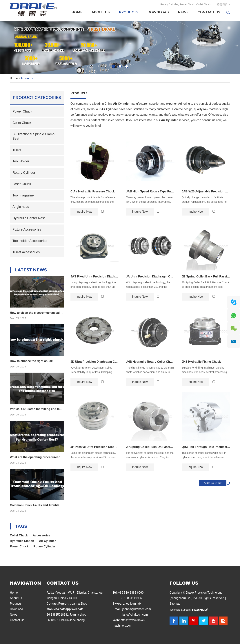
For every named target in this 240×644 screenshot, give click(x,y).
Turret (17, 150)
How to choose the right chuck (31, 361)
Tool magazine (23, 195)
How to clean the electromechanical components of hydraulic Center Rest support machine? (37, 313)
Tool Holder (21, 161)
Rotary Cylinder (169, 4)
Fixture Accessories (27, 229)
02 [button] (120, 66)
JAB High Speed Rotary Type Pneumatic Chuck (150, 191)
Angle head (21, 207)
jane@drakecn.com (135, 615)
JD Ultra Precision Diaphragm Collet (95, 362)
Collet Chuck (204, 4)
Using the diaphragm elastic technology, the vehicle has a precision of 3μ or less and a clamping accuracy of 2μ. (93, 457)
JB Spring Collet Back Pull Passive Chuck (206, 276)
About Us (101, 12)
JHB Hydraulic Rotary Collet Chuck (150, 362)
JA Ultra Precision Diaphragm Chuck (150, 276)
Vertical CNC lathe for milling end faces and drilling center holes (37, 409)
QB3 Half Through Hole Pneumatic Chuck (206, 447)
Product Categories (37, 98)
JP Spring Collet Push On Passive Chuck (150, 447)
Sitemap (175, 604)
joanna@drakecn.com (137, 609)
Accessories (41, 535)
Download (158, 12)
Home (77, 12)
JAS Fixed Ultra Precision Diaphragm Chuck (95, 276)
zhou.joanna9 (132, 604)
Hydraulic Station (22, 541)
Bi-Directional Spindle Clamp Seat (33, 136)
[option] (120, 48)
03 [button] (127, 66)
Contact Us (209, 12)
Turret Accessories (26, 252)
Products (129, 12)
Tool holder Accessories (30, 241)
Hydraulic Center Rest (29, 218)
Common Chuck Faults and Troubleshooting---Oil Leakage (37, 505)
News (183, 12)
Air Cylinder (47, 541)
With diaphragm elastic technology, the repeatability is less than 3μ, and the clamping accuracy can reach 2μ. (148, 287)
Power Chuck (187, 4)
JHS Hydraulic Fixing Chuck (201, 362)
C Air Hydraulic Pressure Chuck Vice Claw (95, 191)
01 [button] (113, 66)
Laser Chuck (22, 184)
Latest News (31, 270)
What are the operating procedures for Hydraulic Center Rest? (37, 457)
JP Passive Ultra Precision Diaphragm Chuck (95, 447)
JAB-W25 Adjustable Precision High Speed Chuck (206, 191)
